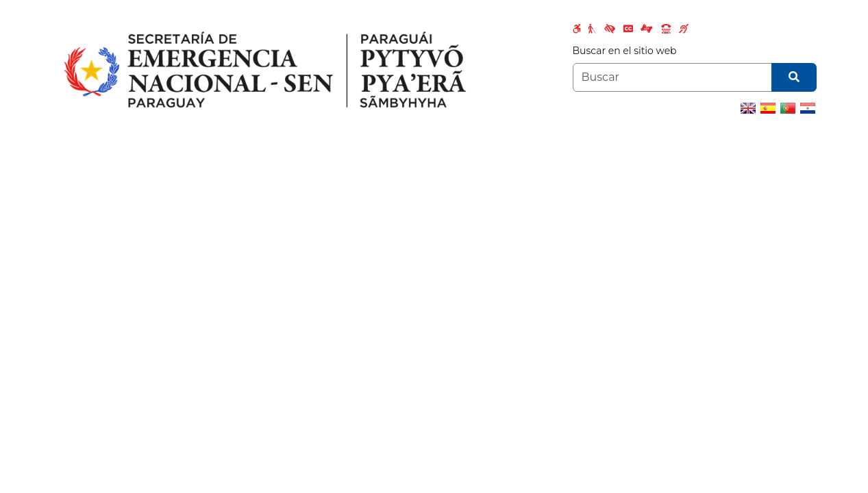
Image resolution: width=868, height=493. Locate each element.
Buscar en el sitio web (625, 51)
